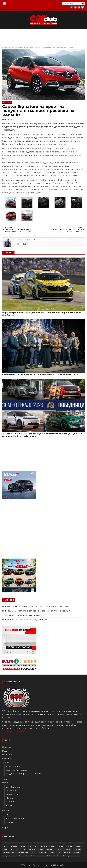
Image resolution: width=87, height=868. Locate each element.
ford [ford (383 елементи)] (36, 846)
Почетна (7, 747)
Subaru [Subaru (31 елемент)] (41, 856)
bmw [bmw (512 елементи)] (45, 843)
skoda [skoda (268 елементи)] (33, 856)
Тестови (6, 762)
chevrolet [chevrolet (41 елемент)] (63, 843)
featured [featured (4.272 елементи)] (14, 846)
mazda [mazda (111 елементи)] (59, 849)
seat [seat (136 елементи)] (26, 856)
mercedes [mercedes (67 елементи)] (78, 849)
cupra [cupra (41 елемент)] (80, 843)
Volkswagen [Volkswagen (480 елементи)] (67, 856)
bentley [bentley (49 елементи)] (37, 843)
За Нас (6, 814)
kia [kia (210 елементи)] (11, 849)
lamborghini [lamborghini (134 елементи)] (21, 849)
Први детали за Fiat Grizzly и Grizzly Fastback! (25, 620)
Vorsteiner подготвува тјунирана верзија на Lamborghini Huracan (21, 230)
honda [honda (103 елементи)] (61, 846)
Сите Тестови (13, 766)
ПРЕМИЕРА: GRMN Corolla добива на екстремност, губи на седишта (36, 611)
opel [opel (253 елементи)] (59, 853)
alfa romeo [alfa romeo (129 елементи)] (7, 843)
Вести (5, 751)
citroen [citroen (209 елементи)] (72, 843)
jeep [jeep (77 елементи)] (5, 849)
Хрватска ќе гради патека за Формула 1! (22, 615)
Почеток (5, 47)
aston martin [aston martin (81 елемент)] (19, 843)
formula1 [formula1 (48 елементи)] (44, 846)
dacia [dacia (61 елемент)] (6, 846)
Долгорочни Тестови (17, 770)
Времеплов (12, 791)
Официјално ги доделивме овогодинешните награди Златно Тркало (41, 374)
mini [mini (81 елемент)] (33, 853)
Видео (6, 811)
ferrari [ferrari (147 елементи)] (23, 846)
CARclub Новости (15, 819)
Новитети (14, 47)
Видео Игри (12, 794)
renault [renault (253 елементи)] (18, 856)
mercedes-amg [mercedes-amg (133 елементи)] (9, 853)
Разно (5, 783)
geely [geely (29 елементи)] (53, 846)
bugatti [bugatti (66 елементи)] (53, 843)
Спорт (9, 805)
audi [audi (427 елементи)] (29, 843)
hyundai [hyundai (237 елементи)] (69, 846)
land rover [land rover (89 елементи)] (32, 849)
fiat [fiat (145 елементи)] (30, 846)
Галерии (11, 802)
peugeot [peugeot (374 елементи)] (67, 853)
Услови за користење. (13, 731)
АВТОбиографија (15, 787)
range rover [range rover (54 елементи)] (8, 856)
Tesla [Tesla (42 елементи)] (49, 856)
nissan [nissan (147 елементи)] (52, 853)
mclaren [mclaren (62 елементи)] (68, 849)
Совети (10, 798)
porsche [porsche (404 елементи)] (76, 853)
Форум (6, 828)
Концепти (7, 758)
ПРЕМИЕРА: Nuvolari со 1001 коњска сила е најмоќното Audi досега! (36, 606)
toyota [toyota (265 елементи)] (57, 856)
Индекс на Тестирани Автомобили (24, 774)
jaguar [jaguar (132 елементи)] (78, 846)
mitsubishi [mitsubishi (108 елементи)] (42, 853)
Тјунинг (6, 779)
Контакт (10, 822)
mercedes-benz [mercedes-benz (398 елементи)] (23, 853)
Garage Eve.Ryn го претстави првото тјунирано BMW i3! (66, 230)
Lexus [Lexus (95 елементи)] (41, 849)
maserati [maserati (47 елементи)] (50, 849)
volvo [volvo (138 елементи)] (76, 856)
